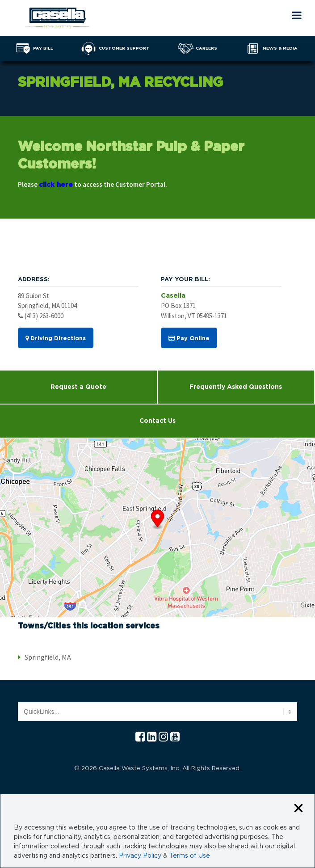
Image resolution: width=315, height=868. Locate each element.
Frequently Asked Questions (236, 387)
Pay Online (189, 338)
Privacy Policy (140, 856)
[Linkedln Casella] (152, 737)
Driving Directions (56, 338)
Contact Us (157, 421)
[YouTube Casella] (175, 737)
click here (56, 185)
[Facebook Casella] (140, 737)
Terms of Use (190, 856)
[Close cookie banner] (298, 809)
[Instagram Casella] (163, 737)
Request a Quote (78, 387)
